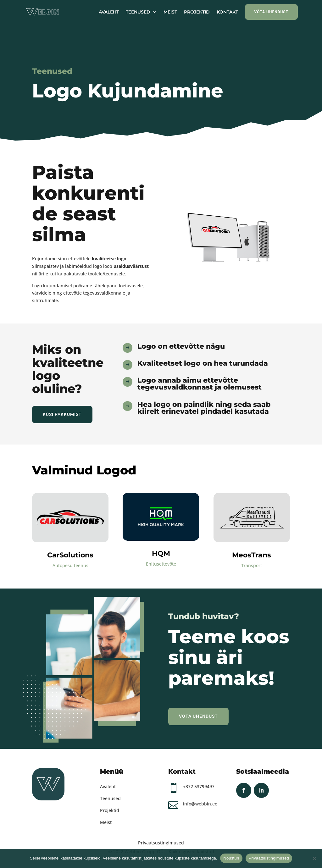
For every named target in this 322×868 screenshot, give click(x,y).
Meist (106, 822)
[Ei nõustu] (314, 858)
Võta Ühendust (198, 716)
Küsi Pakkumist (62, 414)
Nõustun (231, 858)
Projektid (110, 810)
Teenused (110, 798)
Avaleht (108, 786)
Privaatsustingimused (161, 843)
